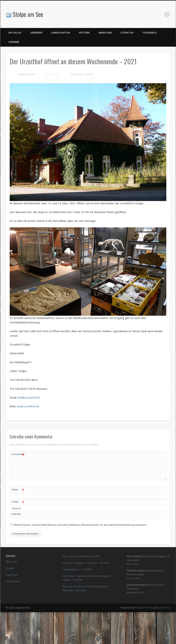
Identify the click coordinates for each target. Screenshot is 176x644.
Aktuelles (15, 33)
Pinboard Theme (144, 608)
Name (18, 490)
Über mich (12, 562)
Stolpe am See (28, 14)
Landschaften (61, 33)
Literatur (127, 33)
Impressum (12, 575)
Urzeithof (88, 74)
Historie (84, 33)
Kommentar (18, 454)
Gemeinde (36, 33)
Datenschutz (13, 581)
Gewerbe (14, 42)
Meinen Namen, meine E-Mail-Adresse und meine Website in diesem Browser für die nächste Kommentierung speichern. (81, 525)
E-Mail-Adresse (18, 504)
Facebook (159, 14)
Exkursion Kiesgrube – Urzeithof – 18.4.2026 (86, 563)
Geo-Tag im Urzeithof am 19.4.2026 (81, 556)
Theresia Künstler (26, 74)
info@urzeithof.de (29, 397)
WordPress (164, 608)
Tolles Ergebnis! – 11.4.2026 (77, 569)
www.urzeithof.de (28, 406)
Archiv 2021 (77, 74)
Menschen (105, 33)
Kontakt (10, 568)
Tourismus (149, 33)
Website (16, 514)
